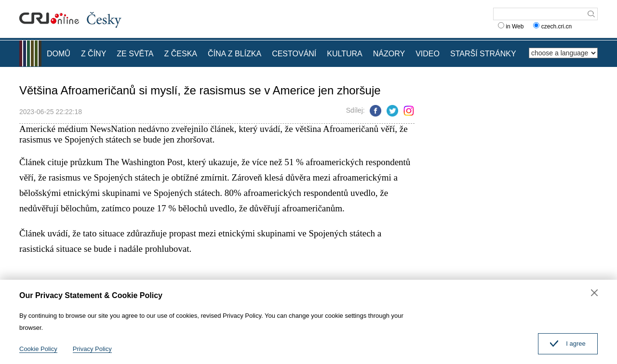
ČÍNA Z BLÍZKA (235, 54)
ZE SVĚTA (135, 54)
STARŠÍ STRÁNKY (483, 54)
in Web (511, 26)
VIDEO (428, 54)
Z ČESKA (181, 54)
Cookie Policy (38, 349)
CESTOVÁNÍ (294, 54)
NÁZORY (389, 54)
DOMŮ (59, 54)
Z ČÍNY (94, 54)
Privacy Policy (92, 349)
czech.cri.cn (553, 26)
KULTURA (345, 54)
